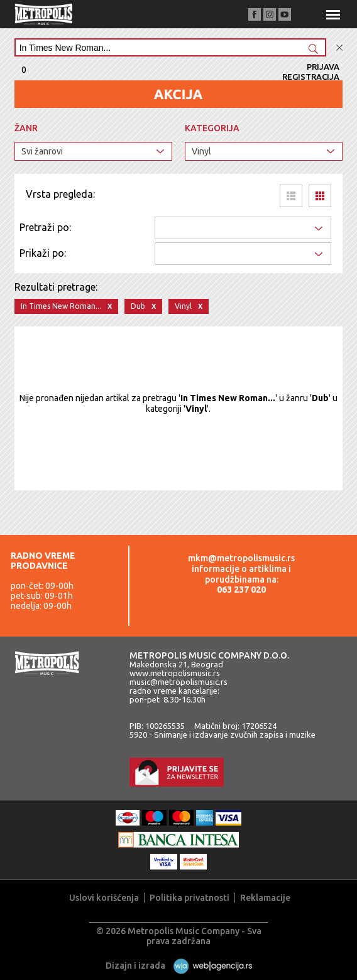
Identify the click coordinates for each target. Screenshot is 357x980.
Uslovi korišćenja (104, 898)
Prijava (323, 67)
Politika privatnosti (189, 898)
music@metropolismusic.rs (178, 682)
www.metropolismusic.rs (175, 673)
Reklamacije (265, 898)
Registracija (311, 77)
